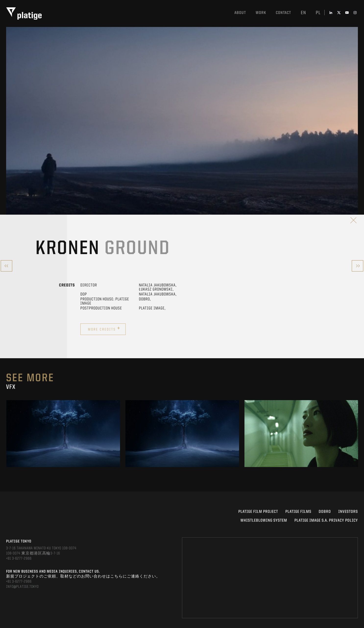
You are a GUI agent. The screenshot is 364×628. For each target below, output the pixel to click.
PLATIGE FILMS (298, 512)
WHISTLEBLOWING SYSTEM (264, 521)
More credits (104, 329)
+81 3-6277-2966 (19, 559)
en (303, 13)
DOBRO (325, 512)
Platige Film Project (258, 512)
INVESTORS (348, 512)
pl (318, 13)
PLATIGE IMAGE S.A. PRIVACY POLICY (326, 521)
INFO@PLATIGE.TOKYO (22, 587)
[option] (63, 434)
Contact (283, 13)
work (261, 13)
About (240, 13)
